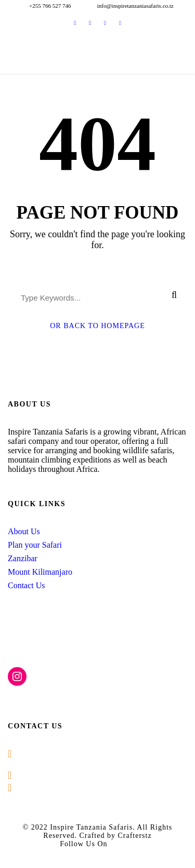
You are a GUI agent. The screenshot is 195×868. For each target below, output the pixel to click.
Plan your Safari (35, 545)
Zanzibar (23, 558)
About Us (24, 531)
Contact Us (27, 585)
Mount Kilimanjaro (40, 572)
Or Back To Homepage (97, 326)
